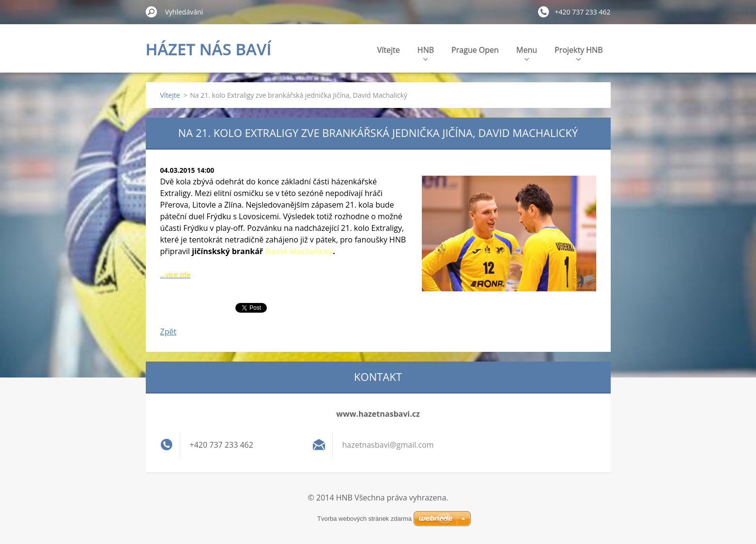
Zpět (169, 332)
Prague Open (475, 50)
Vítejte (389, 50)
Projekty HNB (579, 53)
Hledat (152, 12)
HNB (426, 53)
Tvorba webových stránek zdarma (364, 519)
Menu (527, 53)
